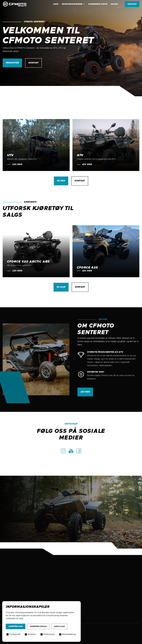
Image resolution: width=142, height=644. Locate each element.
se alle (61, 287)
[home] (18, 4)
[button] (73, 4)
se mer (61, 181)
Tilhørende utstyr (98, 4)
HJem (56, 4)
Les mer (85, 393)
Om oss (114, 4)
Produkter (12, 63)
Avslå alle (59, 626)
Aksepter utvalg (38, 626)
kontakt (132, 4)
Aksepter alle (16, 626)
